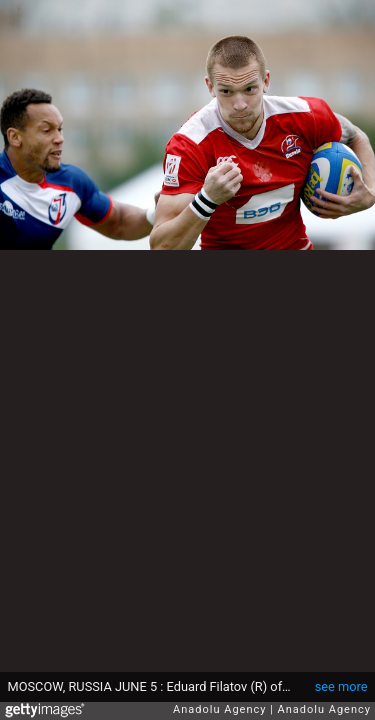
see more (341, 686)
